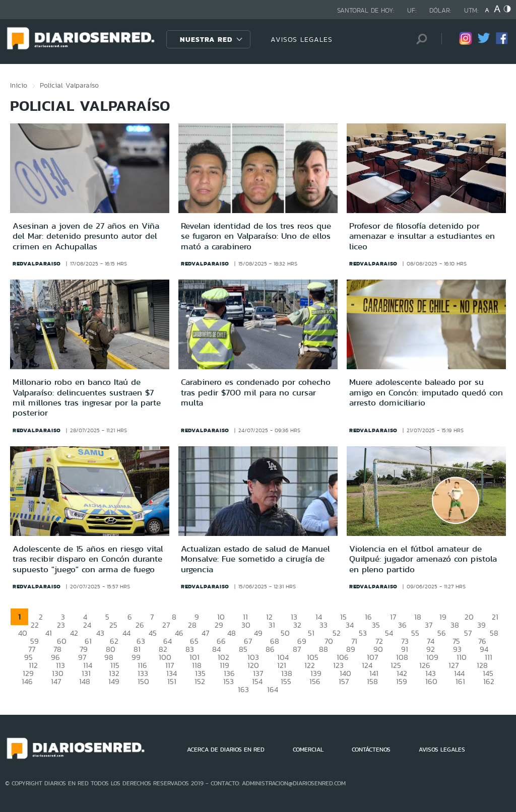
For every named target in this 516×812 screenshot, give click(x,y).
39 (481, 625)
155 (286, 681)
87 (297, 649)
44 (126, 633)
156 (315, 681)
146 (27, 681)
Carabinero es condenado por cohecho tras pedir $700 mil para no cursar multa (256, 392)
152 (200, 681)
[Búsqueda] (419, 39)
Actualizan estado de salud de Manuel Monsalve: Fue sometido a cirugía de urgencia (255, 559)
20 (469, 617)
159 (402, 681)
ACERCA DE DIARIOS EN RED (226, 750)
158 (372, 681)
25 (113, 625)
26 (140, 625)
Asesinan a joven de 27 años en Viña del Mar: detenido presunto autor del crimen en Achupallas (86, 236)
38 (455, 625)
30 (246, 625)
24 (87, 625)
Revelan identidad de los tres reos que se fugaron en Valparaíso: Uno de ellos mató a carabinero (256, 236)
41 (49, 633)
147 (56, 681)
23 (61, 625)
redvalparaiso (37, 263)
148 (85, 681)
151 (172, 681)
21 (495, 617)
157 (344, 681)
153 (229, 681)
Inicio (19, 85)
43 (100, 633)
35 (376, 625)
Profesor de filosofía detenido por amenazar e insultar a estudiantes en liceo (422, 236)
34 (350, 625)
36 (402, 625)
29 (219, 625)
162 (489, 681)
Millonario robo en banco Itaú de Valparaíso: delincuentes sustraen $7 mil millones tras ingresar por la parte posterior (87, 397)
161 (460, 681)
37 (429, 625)
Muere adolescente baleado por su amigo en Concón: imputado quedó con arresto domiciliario (426, 392)
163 (243, 689)
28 (192, 625)
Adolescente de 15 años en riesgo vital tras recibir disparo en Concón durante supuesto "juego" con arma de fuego (88, 559)
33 (324, 625)
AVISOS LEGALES (302, 39)
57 (468, 633)
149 (114, 681)
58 (494, 633)
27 (166, 625)
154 (257, 681)
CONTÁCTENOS (371, 750)
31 (272, 625)
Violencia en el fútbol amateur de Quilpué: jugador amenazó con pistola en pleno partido (423, 559)
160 (431, 681)
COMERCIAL (308, 750)
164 (273, 689)
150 (143, 681)
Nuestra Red (206, 39)
